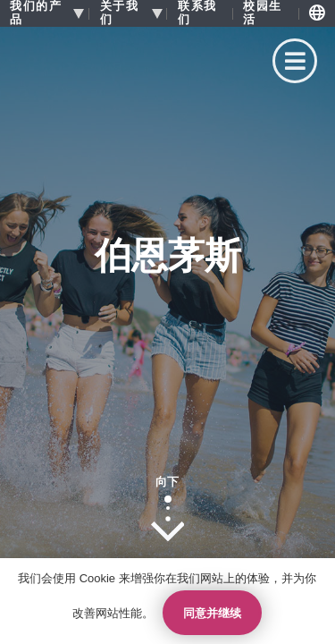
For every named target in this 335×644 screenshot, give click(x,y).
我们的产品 (36, 13)
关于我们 (120, 13)
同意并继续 (212, 613)
